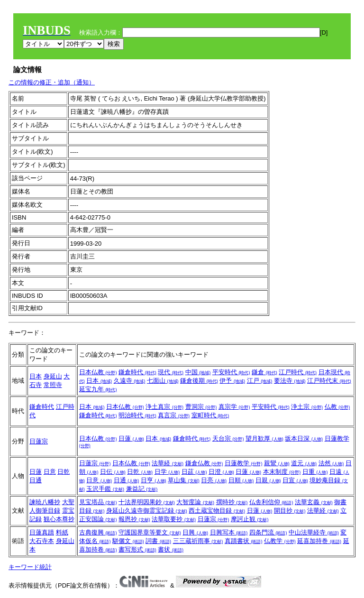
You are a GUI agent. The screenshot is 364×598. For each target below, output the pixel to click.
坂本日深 (304, 438)
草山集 (184, 480)
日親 (268, 480)
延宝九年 (98, 389)
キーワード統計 (30, 567)
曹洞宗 (201, 407)
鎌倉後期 (199, 381)
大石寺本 (42, 541)
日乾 (64, 472)
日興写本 (229, 532)
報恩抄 (134, 519)
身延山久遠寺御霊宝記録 (147, 511)
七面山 (163, 381)
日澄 (221, 472)
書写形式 (137, 549)
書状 (171, 549)
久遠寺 (130, 381)
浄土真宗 (164, 407)
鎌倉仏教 (204, 463)
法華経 (168, 463)
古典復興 (98, 532)
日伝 (113, 472)
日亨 (154, 480)
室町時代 (210, 415)
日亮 (214, 480)
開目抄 (290, 511)
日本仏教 (98, 372)
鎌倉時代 (137, 372)
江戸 (260, 381)
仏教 (337, 407)
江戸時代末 (329, 381)
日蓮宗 (39, 441)
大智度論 (195, 502)
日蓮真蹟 (42, 532)
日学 (167, 472)
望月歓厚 (264, 438)
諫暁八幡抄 (45, 502)
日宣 (295, 480)
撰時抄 (232, 502)
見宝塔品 (98, 502)
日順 (241, 480)
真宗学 (234, 407)
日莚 (194, 472)
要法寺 (290, 381)
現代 (171, 372)
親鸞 (277, 463)
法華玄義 (314, 502)
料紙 (62, 532)
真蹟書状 (244, 541)
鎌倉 (264, 372)
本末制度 (282, 472)
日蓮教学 (244, 463)
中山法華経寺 (314, 532)
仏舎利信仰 (271, 502)
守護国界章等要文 (150, 532)
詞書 (158, 541)
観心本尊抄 (59, 519)
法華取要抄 (174, 519)
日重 (315, 472)
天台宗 (228, 438)
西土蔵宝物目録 (217, 511)
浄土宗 (307, 407)
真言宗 (174, 415)
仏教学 (280, 541)
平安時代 (231, 372)
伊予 (232, 381)
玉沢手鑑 (105, 489)
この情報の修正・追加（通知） (52, 82)
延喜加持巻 (319, 541)
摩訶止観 (250, 519)
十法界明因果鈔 (147, 502)
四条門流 (268, 532)
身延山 (53, 376)
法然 (331, 463)
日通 (36, 480)
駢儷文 (128, 541)
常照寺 (53, 385)
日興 (195, 532)
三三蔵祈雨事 (198, 541)
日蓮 (131, 438)
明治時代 (137, 415)
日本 (36, 376)
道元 (304, 463)
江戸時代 (298, 372)
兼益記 (142, 489)
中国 (198, 372)
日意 (50, 472)
